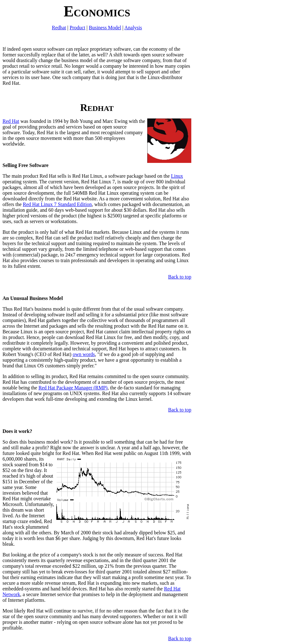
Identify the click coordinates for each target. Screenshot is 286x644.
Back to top (180, 277)
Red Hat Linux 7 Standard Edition (57, 204)
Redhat (59, 28)
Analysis (133, 28)
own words (84, 354)
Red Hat (11, 121)
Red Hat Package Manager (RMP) (73, 388)
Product (77, 28)
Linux (177, 176)
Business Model (105, 28)
